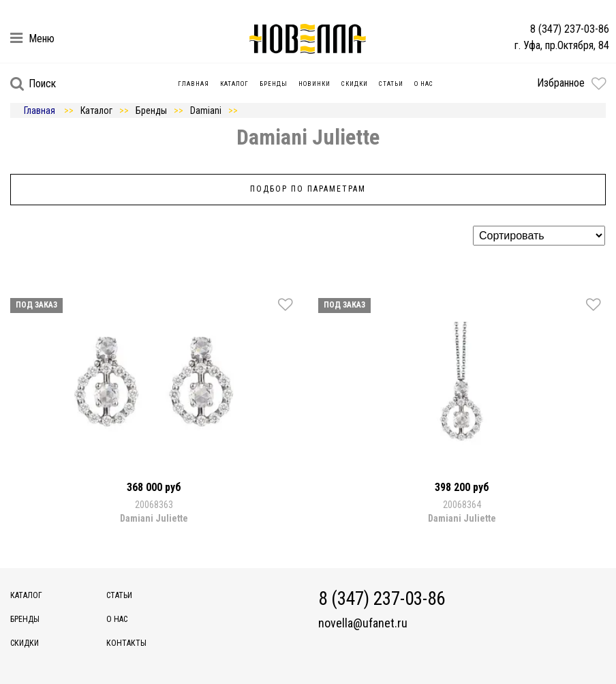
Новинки (314, 84)
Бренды (274, 84)
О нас (424, 84)
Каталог (234, 84)
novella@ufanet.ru (363, 623)
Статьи (391, 84)
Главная (194, 84)
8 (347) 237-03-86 (570, 29)
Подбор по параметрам (308, 189)
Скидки (355, 84)
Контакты (126, 643)
